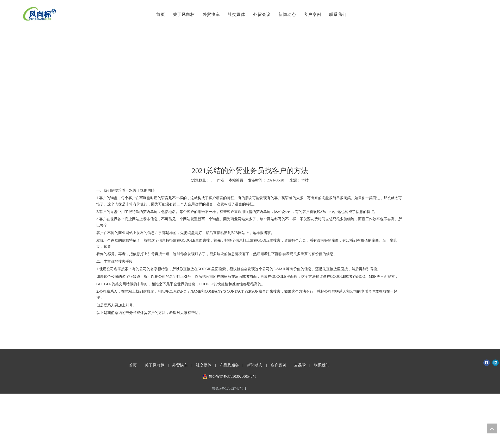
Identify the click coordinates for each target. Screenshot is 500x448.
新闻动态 (286, 14)
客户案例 (312, 14)
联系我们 (337, 14)
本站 (305, 180)
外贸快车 (210, 14)
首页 (160, 14)
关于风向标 (183, 14)
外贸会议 (261, 14)
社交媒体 (236, 14)
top (492, 428)
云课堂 (300, 365)
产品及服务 (229, 365)
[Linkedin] (495, 363)
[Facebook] (487, 363)
